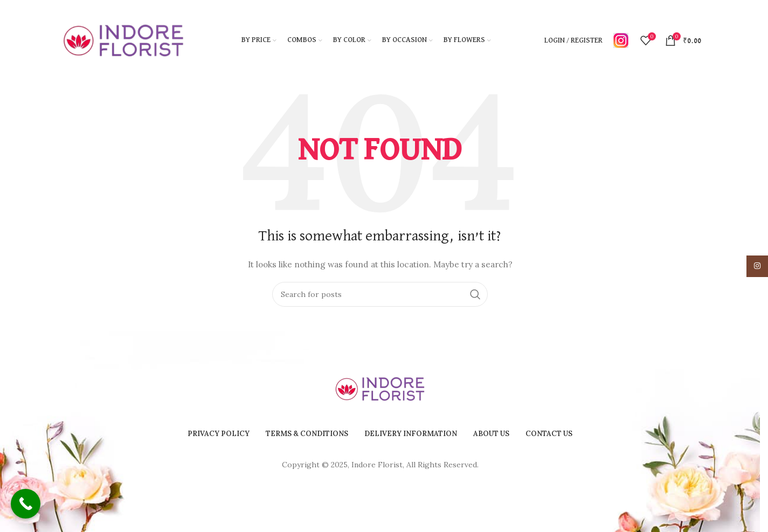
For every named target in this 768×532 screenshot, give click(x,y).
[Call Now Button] (26, 504)
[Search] (380, 294)
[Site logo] (123, 40)
